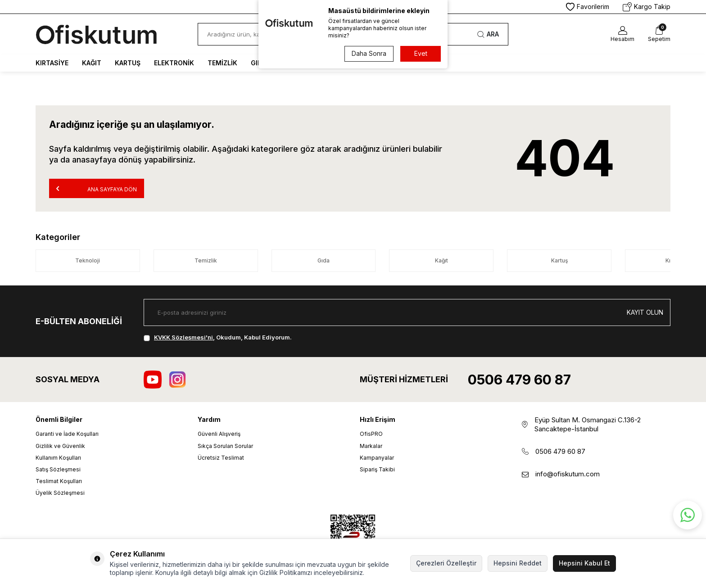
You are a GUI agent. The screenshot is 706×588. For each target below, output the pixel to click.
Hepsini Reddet (518, 563)
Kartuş (128, 63)
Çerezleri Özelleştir (446, 563)
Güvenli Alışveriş (219, 434)
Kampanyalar (377, 458)
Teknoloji (88, 260)
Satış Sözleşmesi (58, 469)
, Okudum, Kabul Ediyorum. (218, 337)
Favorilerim (588, 7)
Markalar (371, 446)
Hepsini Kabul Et (584, 563)
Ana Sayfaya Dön (97, 188)
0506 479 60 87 (519, 380)
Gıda (324, 260)
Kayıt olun (645, 312)
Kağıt (92, 63)
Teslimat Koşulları (59, 481)
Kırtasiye (52, 63)
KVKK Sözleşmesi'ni (183, 337)
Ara (488, 34)
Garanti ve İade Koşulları (67, 434)
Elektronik (174, 63)
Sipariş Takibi (377, 469)
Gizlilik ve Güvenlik (60, 446)
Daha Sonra (369, 53)
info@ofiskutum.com (568, 474)
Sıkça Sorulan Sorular (225, 446)
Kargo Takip (647, 7)
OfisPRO (371, 434)
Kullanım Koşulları (58, 458)
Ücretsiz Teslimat (221, 458)
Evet (421, 53)
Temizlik (222, 63)
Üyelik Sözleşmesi (60, 493)
